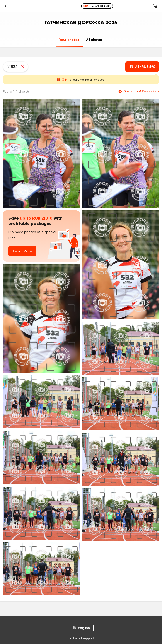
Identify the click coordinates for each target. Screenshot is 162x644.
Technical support (81, 638)
